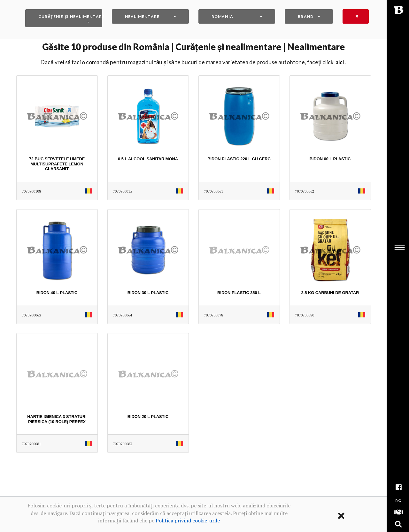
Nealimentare (142, 16)
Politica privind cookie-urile (188, 521)
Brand (306, 16)
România (222, 16)
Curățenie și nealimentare (70, 16)
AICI (340, 62)
